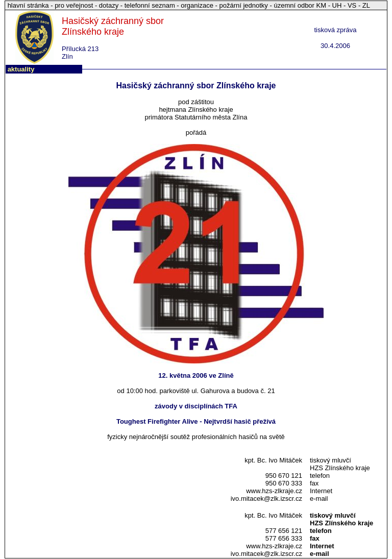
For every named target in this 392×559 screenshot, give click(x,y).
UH (337, 5)
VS (352, 5)
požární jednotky (243, 5)
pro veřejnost (75, 5)
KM (322, 5)
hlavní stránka (29, 5)
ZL (366, 5)
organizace (197, 5)
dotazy (109, 5)
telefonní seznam (150, 5)
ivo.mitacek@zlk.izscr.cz (266, 499)
